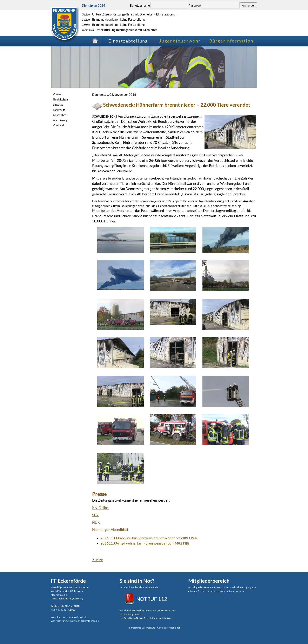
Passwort (195, 5)
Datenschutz (148, 628)
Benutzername (140, 5)
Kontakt (161, 628)
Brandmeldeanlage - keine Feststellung (113, 19)
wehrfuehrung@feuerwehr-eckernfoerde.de (75, 621)
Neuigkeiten (60, 99)
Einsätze (58, 105)
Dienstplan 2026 (93, 5)
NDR (96, 522)
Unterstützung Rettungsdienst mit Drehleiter (119, 30)
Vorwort (58, 94)
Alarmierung (60, 120)
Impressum (134, 628)
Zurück (98, 560)
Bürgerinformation (231, 41)
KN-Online (100, 508)
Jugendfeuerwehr (180, 41)
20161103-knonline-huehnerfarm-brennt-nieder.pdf (149, 538)
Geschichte (60, 115)
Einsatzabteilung (128, 41)
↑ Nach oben (174, 628)
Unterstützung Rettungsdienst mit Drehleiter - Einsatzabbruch (129, 14)
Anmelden (249, 5)
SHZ (96, 515)
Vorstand (58, 125)
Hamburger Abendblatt (110, 530)
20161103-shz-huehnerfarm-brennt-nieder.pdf (145, 543)
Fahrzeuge (59, 110)
